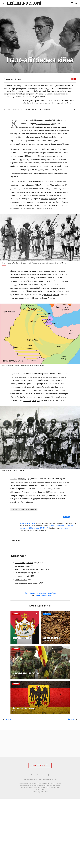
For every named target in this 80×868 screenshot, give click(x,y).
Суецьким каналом (44, 209)
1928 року (50, 123)
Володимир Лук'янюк (13, 79)
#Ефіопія (14, 509)
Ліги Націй (62, 149)
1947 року (50, 492)
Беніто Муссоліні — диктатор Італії (30, 569)
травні (21, 156)
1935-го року (46, 595)
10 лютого (41, 492)
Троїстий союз (21, 579)
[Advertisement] (40, 744)
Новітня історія (41, 593)
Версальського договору (38, 281)
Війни (73, 79)
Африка (32, 593)
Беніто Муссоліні (51, 295)
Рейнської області (54, 278)
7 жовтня (45, 199)
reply (75, 109)
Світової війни (17, 397)
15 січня (14, 478)
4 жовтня (72, 719)
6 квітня (41, 485)
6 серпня (41, 123)
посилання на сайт (54, 787)
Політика (16, 614)
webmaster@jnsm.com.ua (40, 792)
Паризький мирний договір (26, 583)
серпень (33, 166)
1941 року (22, 478)
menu (4, 3)
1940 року (36, 400)
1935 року (28, 156)
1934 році (21, 137)
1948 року (29, 502)
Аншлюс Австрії (22, 576)
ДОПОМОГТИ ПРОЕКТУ (40, 765)
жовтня (38, 595)
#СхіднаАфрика (31, 509)
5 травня (32, 288)
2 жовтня (8, 719)
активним (65, 528)
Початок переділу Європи (26, 573)
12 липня (27, 400)
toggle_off (76, 3)
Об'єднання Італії (22, 566)
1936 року (40, 288)
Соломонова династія (24, 562)
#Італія (21, 509)
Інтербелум (52, 593)
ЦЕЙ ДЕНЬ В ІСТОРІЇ (24, 3)
